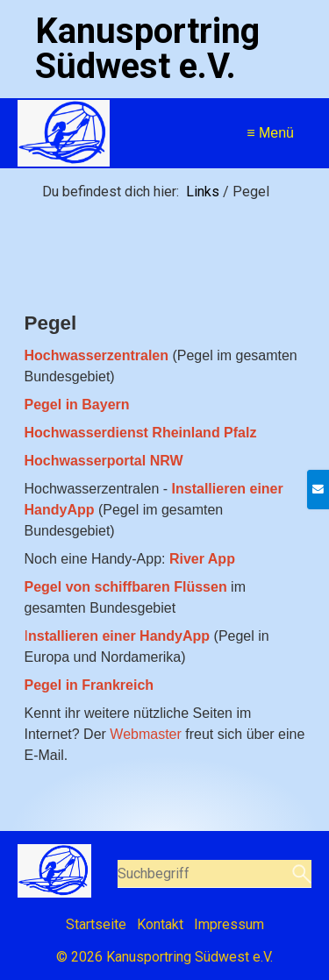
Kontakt (160, 924)
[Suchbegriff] (215, 874)
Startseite (96, 924)
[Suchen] (300, 874)
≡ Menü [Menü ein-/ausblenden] (270, 133)
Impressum (229, 924)
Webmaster (146, 734)
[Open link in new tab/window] (104, 461)
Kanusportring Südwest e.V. (147, 49)
